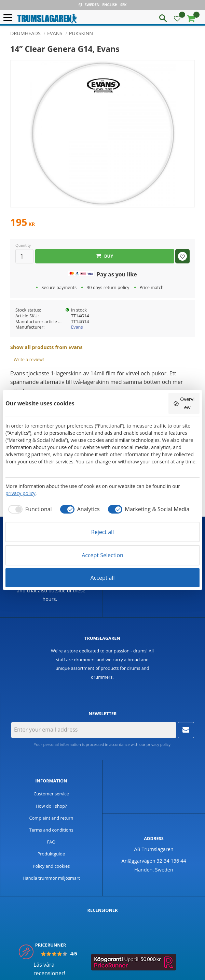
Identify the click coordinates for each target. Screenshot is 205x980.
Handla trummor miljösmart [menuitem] (51, 878)
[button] (9, 18)
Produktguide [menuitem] (51, 854)
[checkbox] (29, 509)
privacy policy (159, 744)
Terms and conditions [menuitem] (51, 830)
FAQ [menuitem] (51, 842)
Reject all (102, 532)
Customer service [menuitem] (51, 794)
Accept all (102, 578)
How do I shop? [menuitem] (51, 806)
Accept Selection (102, 555)
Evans (77, 327)
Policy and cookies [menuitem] (51, 866)
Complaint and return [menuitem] (51, 818)
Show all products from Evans (46, 347)
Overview (184, 403)
